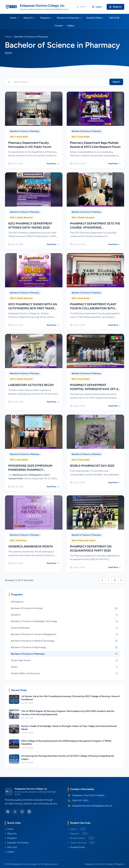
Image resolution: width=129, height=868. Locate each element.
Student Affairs (96, 18)
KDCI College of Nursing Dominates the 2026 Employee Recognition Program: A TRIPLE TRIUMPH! (66, 742)
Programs (46, 18)
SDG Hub (11, 847)
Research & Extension (70, 18)
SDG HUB (114, 18)
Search (116, 82)
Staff (81, 7)
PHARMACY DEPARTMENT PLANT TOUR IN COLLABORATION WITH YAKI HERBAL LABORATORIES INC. (94, 308)
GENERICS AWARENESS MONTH (31, 546)
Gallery (71, 26)
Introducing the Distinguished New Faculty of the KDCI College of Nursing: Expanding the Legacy (68, 757)
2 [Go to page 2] (115, 580)
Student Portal (76, 847)
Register (115, 7)
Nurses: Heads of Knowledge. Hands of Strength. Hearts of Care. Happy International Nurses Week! (69, 728)
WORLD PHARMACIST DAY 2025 (92, 466)
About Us (30, 18)
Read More (53, 164)
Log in (97, 7)
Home (15, 18)
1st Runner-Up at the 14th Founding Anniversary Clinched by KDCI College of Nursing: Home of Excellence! (71, 698)
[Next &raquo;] (121, 580)
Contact (59, 26)
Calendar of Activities (17, 843)
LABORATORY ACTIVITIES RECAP (31, 385)
